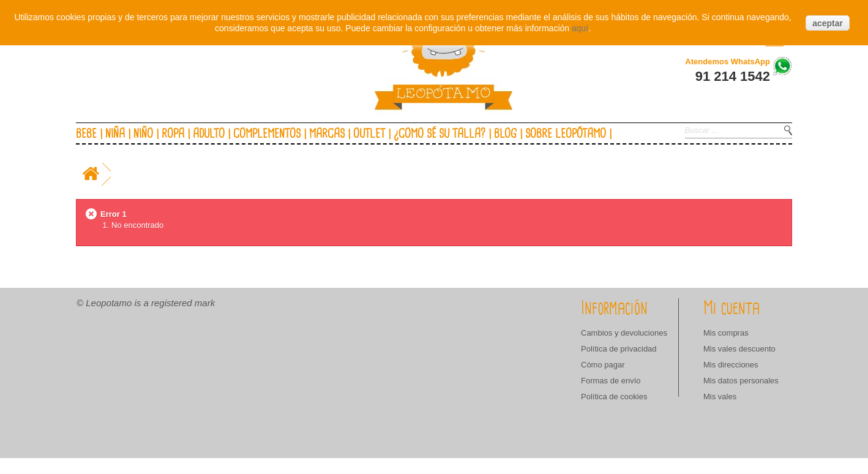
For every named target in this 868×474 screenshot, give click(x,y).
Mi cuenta (731, 309)
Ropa (173, 134)
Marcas (327, 134)
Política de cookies (614, 397)
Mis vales (720, 397)
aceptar (828, 23)
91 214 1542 (733, 76)
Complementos (267, 134)
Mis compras (726, 333)
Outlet (369, 134)
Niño (143, 134)
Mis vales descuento (739, 349)
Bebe (86, 134)
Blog (505, 134)
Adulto (209, 134)
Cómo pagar (603, 365)
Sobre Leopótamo (566, 134)
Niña (115, 134)
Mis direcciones (731, 365)
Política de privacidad (619, 349)
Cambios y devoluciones (624, 333)
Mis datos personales (741, 381)
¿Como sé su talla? (440, 134)
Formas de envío (611, 381)
